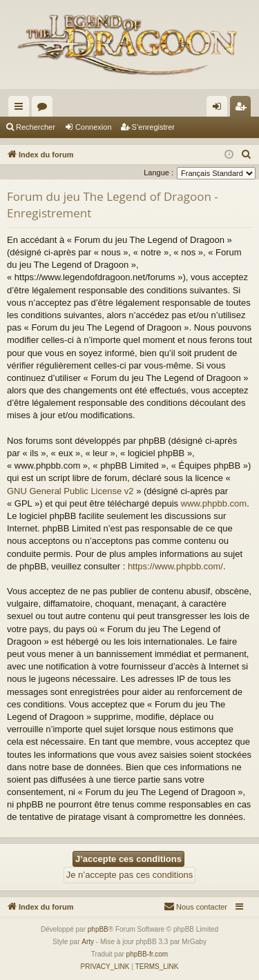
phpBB (98, 929)
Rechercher (36, 127)
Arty (88, 942)
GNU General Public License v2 (70, 491)
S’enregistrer (153, 127)
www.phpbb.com (214, 503)
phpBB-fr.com (147, 954)
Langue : (159, 173)
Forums (45, 109)
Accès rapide (21, 109)
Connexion (94, 127)
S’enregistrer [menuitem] (243, 109)
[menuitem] (247, 155)
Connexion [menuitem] (220, 109)
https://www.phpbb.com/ (175, 566)
